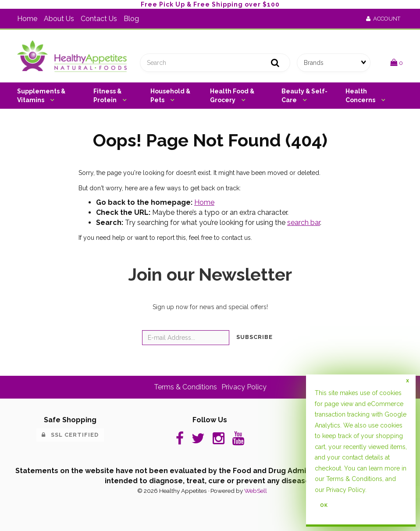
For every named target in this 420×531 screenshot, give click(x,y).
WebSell (256, 491)
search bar (304, 223)
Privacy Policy (346, 490)
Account (383, 19)
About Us (59, 19)
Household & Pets (170, 96)
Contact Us (99, 19)
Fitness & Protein (107, 96)
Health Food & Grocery (232, 96)
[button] (397, 62)
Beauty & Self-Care (304, 96)
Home (27, 19)
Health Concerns (361, 96)
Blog (131, 19)
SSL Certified (70, 435)
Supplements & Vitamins (41, 96)
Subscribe (254, 337)
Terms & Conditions (354, 479)
